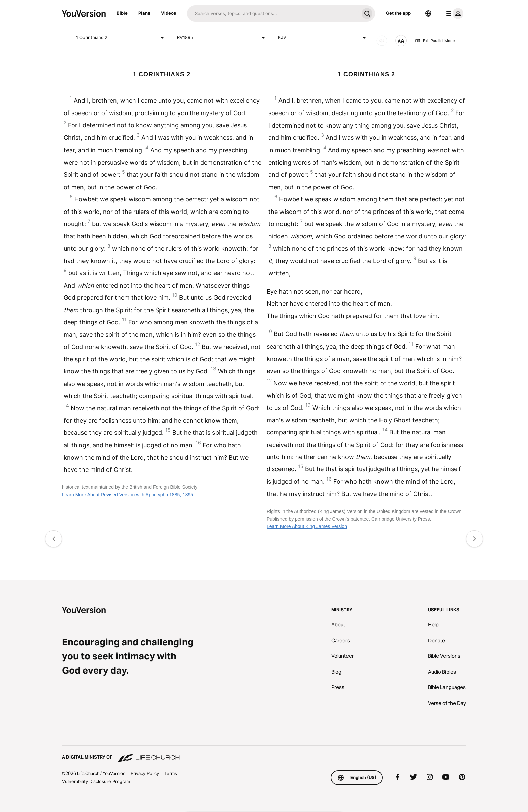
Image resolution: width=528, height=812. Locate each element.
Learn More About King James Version (307, 526)
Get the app (398, 13)
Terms (171, 773)
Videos (169, 13)
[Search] (273, 13)
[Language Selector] (428, 13)
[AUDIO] (382, 41)
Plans (144, 13)
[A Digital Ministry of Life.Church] (264, 754)
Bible (122, 13)
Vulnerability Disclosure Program (96, 781)
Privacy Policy (145, 773)
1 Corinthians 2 (121, 38)
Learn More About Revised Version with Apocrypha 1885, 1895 (127, 495)
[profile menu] (453, 13)
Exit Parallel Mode (435, 41)
